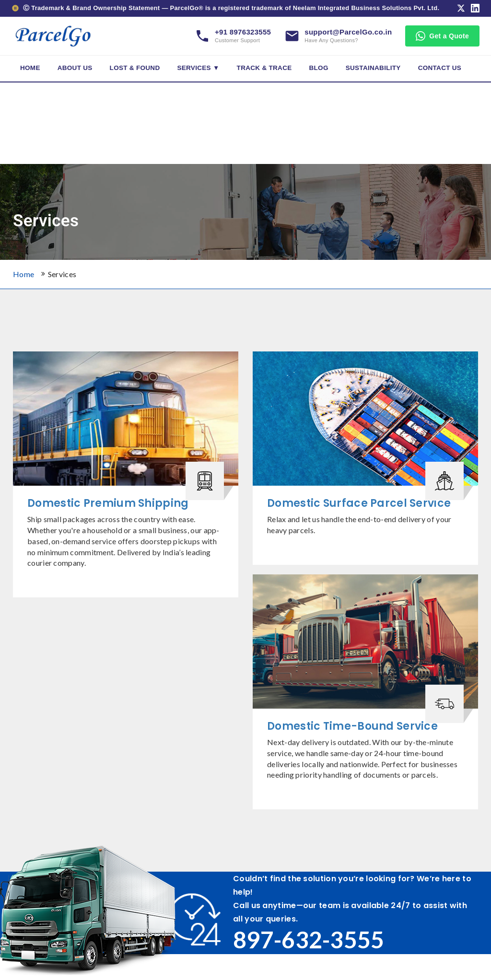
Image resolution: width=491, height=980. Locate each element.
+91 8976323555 (243, 32)
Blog (319, 68)
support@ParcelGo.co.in (348, 32)
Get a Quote (442, 36)
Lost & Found (135, 68)
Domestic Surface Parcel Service (359, 503)
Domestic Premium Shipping (108, 503)
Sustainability (373, 68)
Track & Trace (264, 68)
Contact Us (440, 68)
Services (62, 274)
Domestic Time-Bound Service (352, 726)
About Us (75, 68)
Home (30, 68)
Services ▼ (198, 68)
